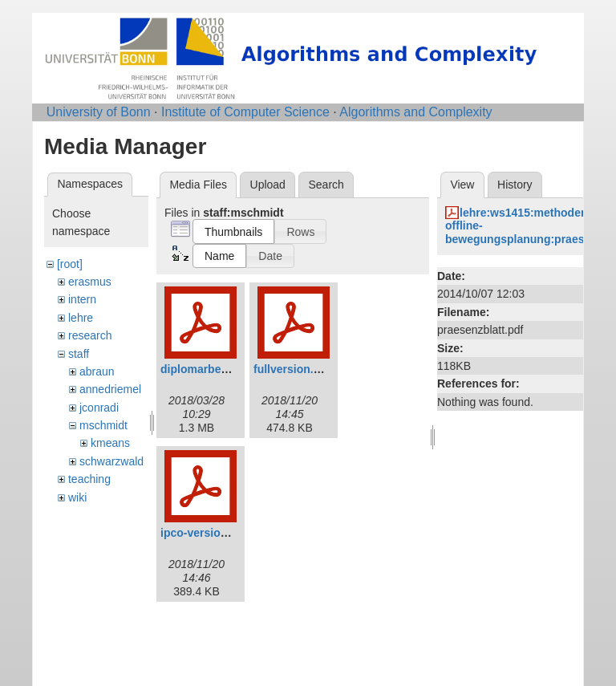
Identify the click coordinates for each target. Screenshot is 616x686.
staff (79, 354)
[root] (70, 264)
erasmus (90, 282)
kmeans (110, 443)
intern (82, 299)
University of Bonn (99, 112)
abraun (97, 371)
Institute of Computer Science (245, 112)
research (90, 335)
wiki (77, 497)
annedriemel (110, 389)
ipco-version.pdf (204, 533)
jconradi (99, 408)
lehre (81, 318)
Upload (268, 185)
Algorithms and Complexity (415, 112)
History (515, 185)
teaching (89, 479)
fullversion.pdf (292, 369)
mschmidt (103, 425)
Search (326, 185)
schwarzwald (111, 461)
